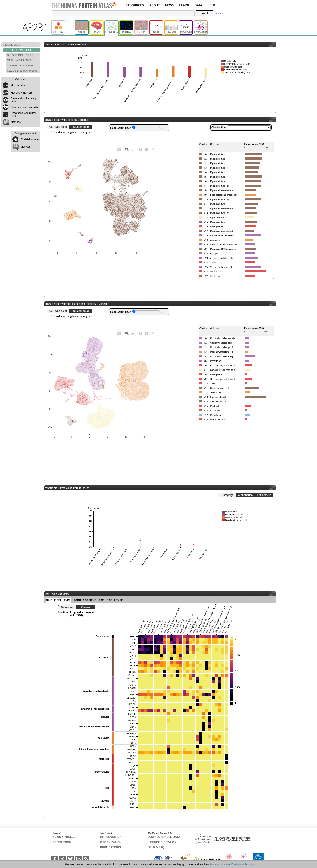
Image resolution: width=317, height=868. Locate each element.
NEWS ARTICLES (64, 837)
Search (205, 13)
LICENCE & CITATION (162, 842)
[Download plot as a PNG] (119, 149)
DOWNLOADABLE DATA (164, 837)
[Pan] (133, 149)
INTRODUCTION (111, 837)
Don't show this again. (244, 864)
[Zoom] (127, 149)
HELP (211, 5)
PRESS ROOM (62, 842)
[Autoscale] (153, 149)
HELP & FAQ (156, 847)
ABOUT (155, 5)
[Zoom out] (147, 149)
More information (220, 864)
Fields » (218, 13)
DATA (198, 5)
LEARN (184, 5)
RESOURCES (135, 5)
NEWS (169, 5)
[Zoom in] (141, 149)
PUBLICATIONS (111, 847)
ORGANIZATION (111, 842)
